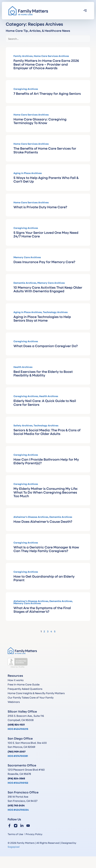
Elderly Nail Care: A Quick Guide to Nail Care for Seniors (45, 402)
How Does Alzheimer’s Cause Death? (43, 521)
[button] (85, 11)
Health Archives (23, 367)
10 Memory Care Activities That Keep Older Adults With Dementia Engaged (48, 289)
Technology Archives (55, 312)
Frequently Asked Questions (25, 689)
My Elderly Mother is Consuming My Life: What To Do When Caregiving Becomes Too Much (46, 492)
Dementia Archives (25, 283)
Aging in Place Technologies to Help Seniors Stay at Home (42, 318)
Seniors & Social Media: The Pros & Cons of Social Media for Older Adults (47, 432)
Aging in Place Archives (28, 173)
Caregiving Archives (26, 89)
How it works (16, 680)
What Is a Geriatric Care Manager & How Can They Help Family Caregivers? (46, 549)
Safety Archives (23, 425)
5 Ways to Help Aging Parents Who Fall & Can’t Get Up (46, 179)
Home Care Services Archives (51, 56)
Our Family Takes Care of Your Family (31, 697)
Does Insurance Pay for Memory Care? (44, 262)
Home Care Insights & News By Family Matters (36, 693)
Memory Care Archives (27, 257)
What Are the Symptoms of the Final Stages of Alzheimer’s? (42, 610)
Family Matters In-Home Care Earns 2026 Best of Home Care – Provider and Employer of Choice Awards (46, 64)
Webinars (14, 702)
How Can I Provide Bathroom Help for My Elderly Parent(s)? (46, 461)
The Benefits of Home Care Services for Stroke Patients (45, 150)
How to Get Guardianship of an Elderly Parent (44, 578)
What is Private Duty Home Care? (40, 207)
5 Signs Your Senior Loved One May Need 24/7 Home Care (46, 234)
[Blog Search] (48, 39)
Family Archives (23, 56)
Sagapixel (14, 847)
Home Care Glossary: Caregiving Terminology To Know (40, 121)
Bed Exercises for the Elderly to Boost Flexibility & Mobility (43, 373)
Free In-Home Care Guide (24, 684)
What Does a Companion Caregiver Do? (46, 346)
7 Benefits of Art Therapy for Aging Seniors (47, 93)
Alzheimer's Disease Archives (31, 517)
